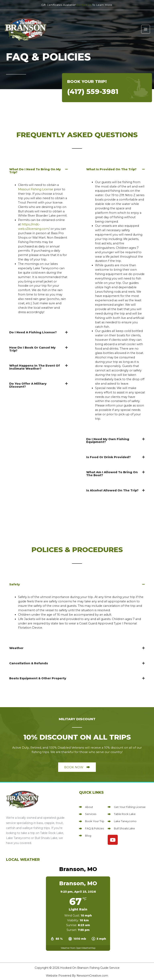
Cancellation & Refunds (29, 663)
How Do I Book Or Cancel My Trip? (32, 349)
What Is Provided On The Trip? (111, 169)
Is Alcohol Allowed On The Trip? (112, 490)
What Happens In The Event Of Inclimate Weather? (34, 367)
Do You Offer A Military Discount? (28, 385)
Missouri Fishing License (36, 189)
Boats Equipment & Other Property (38, 678)
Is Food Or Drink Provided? (108, 457)
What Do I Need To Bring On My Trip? (35, 171)
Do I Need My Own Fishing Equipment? (108, 441)
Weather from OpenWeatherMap (78, 948)
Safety (15, 584)
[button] (38, 171)
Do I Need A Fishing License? (33, 332)
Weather (16, 648)
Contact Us (84, 5)
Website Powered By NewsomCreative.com (77, 976)
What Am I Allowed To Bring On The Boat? (112, 474)
